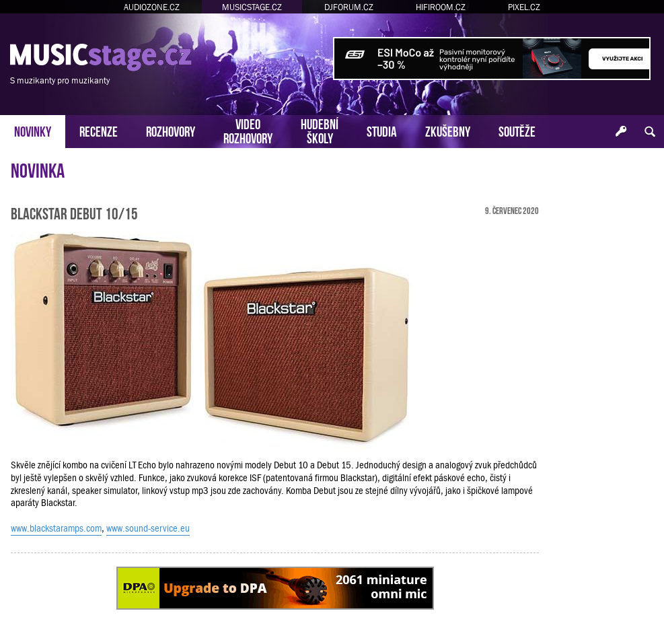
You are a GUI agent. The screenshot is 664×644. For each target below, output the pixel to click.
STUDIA (382, 130)
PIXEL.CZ (524, 7)
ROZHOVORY (171, 130)
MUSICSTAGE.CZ (252, 7)
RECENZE (99, 130)
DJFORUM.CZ (349, 7)
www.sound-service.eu (148, 528)
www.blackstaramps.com (56, 528)
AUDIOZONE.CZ (152, 7)
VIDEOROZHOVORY (248, 130)
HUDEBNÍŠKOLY (320, 130)
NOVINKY (33, 130)
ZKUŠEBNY (448, 130)
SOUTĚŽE (517, 130)
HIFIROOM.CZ (441, 7)
